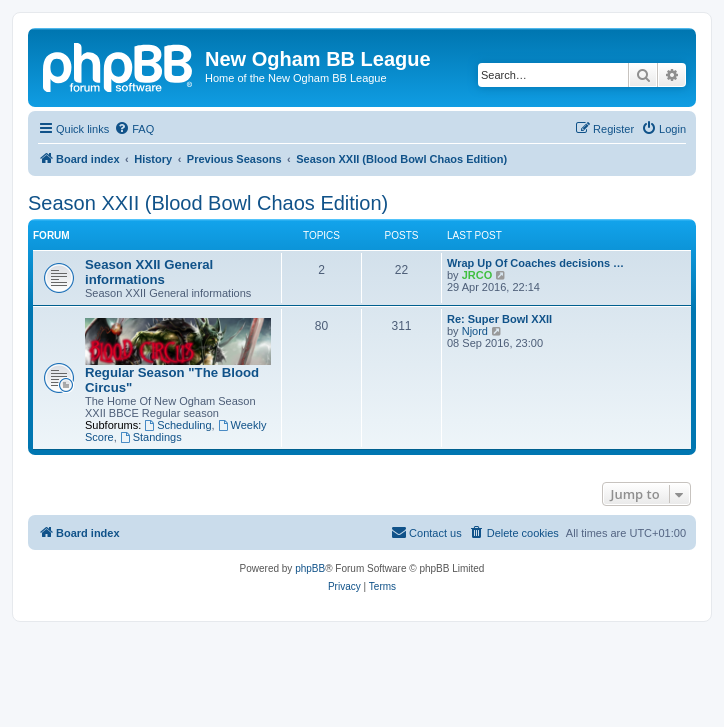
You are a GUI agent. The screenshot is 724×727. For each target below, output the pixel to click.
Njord (475, 331)
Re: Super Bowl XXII (499, 319)
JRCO (477, 275)
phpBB (310, 568)
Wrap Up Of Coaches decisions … (535, 263)
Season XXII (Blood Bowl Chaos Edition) (208, 203)
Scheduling (177, 425)
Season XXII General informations (149, 272)
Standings (151, 437)
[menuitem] (134, 129)
